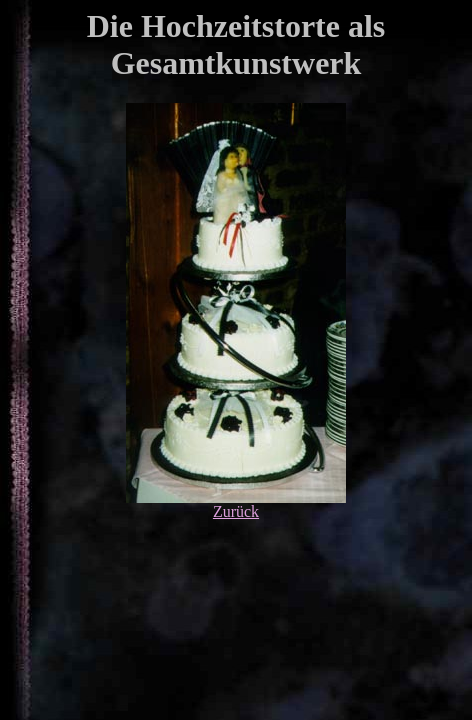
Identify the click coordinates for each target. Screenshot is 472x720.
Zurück (236, 511)
